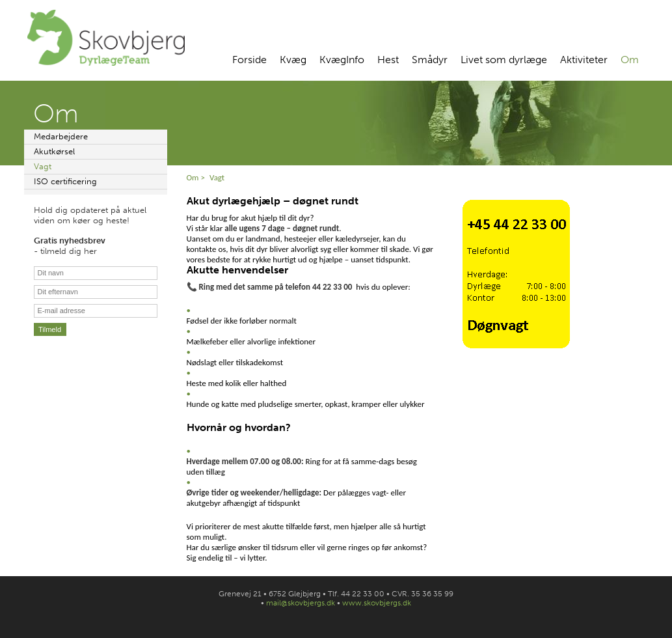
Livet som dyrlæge (504, 60)
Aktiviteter (584, 60)
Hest (388, 60)
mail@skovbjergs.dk (301, 603)
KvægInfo (342, 60)
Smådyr (430, 60)
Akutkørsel (54, 151)
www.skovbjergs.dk (377, 603)
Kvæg (293, 60)
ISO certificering (65, 181)
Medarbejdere (61, 136)
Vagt (43, 166)
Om (630, 60)
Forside (249, 60)
